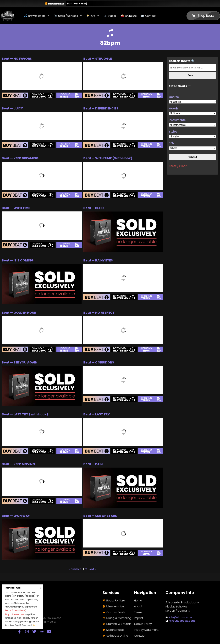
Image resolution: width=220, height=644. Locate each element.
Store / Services (68, 16)
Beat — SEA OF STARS (100, 516)
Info (93, 16)
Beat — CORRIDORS (99, 362)
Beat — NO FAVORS (17, 59)
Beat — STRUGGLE (98, 59)
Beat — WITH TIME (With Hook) (108, 158)
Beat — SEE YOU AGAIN (20, 362)
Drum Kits (129, 16)
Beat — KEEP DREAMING (20, 158)
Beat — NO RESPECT (99, 313)
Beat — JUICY (12, 108)
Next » (92, 569)
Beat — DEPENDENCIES (101, 108)
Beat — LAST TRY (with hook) (25, 414)
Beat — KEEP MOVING (18, 464)
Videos (110, 16)
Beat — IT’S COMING (18, 260)
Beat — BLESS (94, 208)
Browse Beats (37, 16)
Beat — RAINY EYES (98, 260)
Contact (148, 16)
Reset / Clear (178, 166)
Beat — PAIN (93, 464)
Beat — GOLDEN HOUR (19, 313)
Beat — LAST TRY (97, 414)
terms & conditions (15, 610)
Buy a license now (15, 614)
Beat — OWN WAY (16, 516)
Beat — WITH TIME (16, 208)
